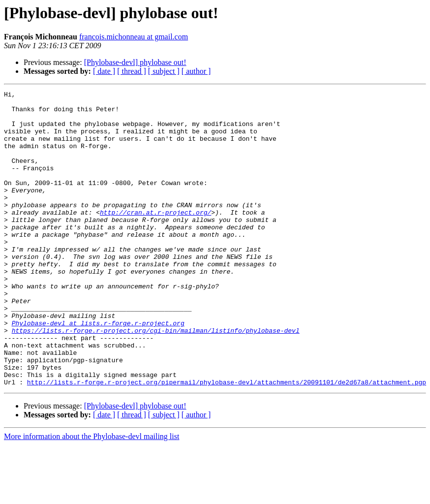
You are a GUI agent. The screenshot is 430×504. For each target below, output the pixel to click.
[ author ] (196, 71)
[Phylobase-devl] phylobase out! (135, 62)
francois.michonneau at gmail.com (134, 37)
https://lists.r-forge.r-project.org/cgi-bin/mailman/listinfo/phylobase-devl (156, 379)
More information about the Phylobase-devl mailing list (92, 495)
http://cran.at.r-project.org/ (155, 237)
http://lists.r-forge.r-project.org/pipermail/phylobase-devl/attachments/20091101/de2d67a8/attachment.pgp (227, 441)
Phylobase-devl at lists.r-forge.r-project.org (98, 370)
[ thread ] (132, 71)
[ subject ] (164, 71)
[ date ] (104, 71)
